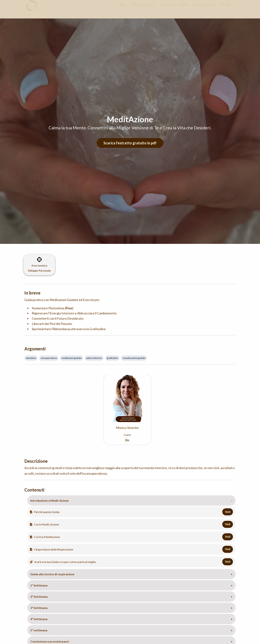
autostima (31, 358)
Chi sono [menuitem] (167, 8)
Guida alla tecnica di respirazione (52, 574)
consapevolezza (49, 358)
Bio (127, 440)
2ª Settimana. (39, 597)
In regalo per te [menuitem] (204, 8)
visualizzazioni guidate (134, 358)
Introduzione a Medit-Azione (49, 500)
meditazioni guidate (72, 358)
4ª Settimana (39, 619)
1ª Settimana (39, 585)
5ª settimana (39, 630)
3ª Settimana (39, 608)
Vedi (228, 512)
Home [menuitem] (183, 8)
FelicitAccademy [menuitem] (144, 8)
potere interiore (94, 358)
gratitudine (112, 358)
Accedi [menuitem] (226, 8)
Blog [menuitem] (123, 8)
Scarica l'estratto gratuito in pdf (130, 143)
